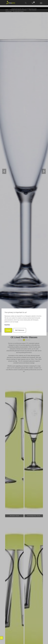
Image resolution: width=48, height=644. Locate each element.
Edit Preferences (20, 330)
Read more (7, 325)
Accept (8, 330)
